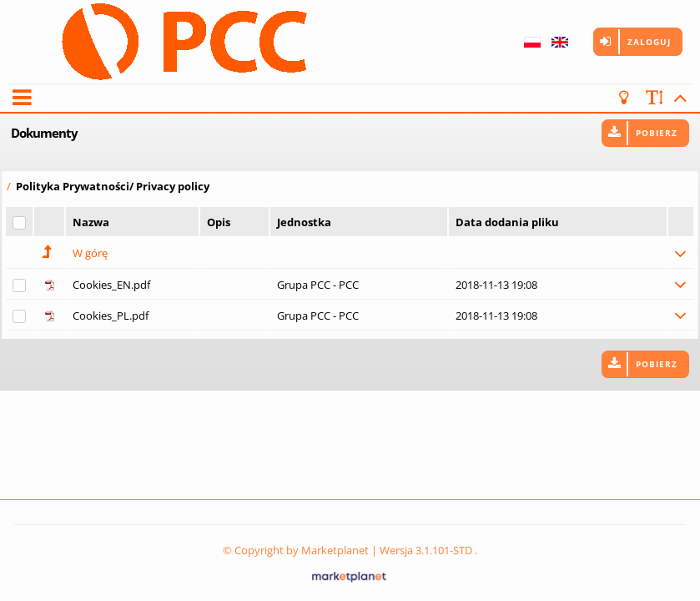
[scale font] (655, 98)
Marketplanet (335, 550)
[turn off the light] (627, 98)
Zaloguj (649, 42)
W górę (90, 253)
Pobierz (657, 133)
